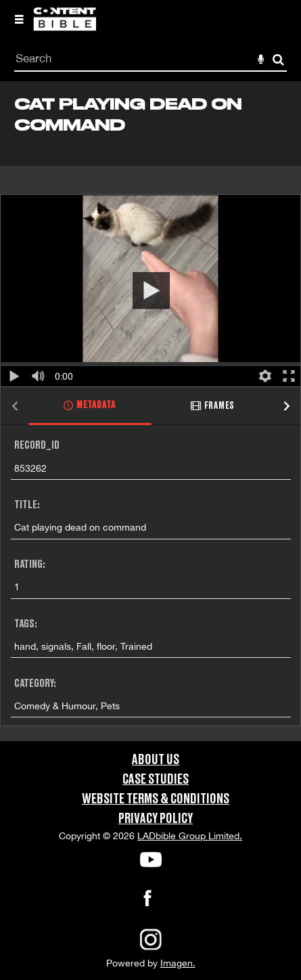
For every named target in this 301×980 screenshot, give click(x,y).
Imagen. (178, 963)
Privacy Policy (156, 819)
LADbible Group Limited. (190, 836)
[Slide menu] (19, 19)
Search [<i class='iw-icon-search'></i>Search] (278, 59)
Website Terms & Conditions (156, 799)
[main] (150, 411)
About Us (156, 760)
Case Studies (156, 780)
